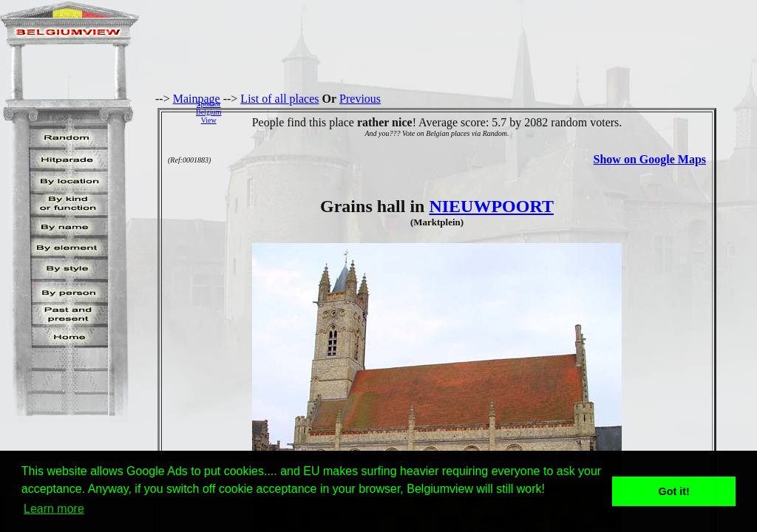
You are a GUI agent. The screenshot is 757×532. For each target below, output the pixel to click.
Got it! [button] (674, 491)
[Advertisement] (493, 112)
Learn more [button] (54, 509)
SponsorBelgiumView (208, 112)
